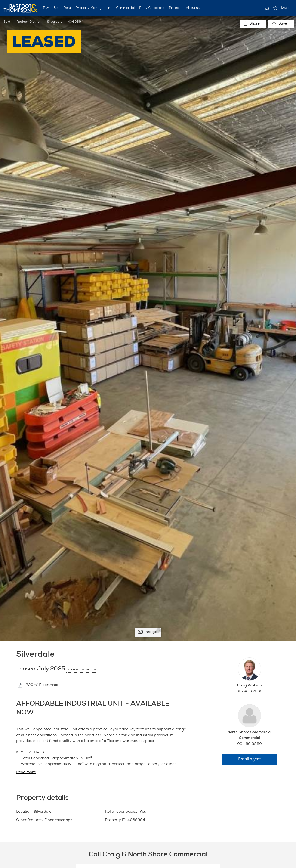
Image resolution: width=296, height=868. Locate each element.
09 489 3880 (250, 744)
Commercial (125, 8)
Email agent (250, 759)
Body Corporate (152, 8)
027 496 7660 (249, 692)
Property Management (94, 8)
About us (193, 8)
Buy (46, 8)
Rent (67, 8)
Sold (7, 22)
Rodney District (28, 22)
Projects (175, 8)
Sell (56, 8)
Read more (26, 772)
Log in (286, 8)
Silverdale (55, 22)
